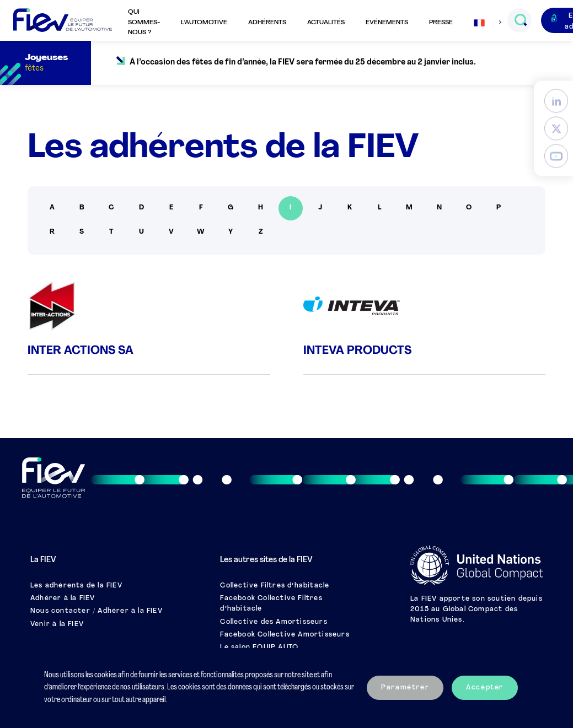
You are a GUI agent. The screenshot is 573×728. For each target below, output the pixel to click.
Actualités (326, 23)
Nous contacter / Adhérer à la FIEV (97, 611)
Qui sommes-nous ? (144, 22)
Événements (387, 23)
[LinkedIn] (556, 101)
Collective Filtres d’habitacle (275, 586)
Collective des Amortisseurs (274, 622)
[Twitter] (556, 128)
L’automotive (204, 23)
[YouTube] (556, 156)
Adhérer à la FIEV (63, 598)
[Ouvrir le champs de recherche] (520, 20)
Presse (441, 23)
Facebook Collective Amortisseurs (285, 635)
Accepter (485, 688)
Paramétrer (405, 688)
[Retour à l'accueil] (63, 21)
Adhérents (267, 23)
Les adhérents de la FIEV (76, 586)
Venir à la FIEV (57, 624)
